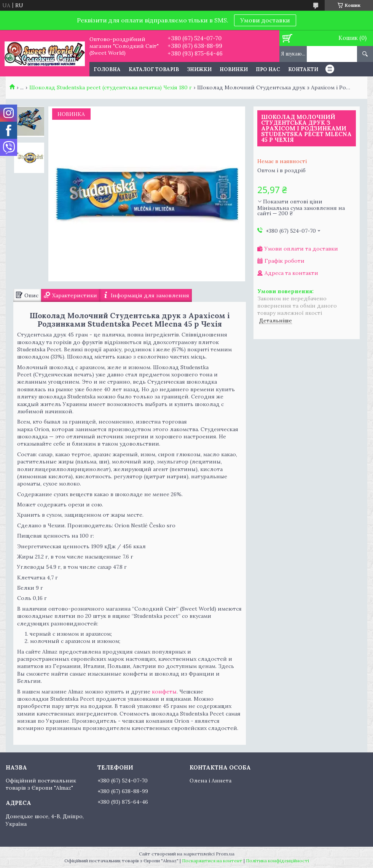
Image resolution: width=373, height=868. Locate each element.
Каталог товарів (154, 69)
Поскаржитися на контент (212, 861)
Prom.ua (225, 854)
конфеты (164, 692)
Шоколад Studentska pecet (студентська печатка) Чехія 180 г (111, 87)
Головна (107, 69)
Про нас (268, 69)
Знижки (199, 69)
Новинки (234, 69)
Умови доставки (265, 20)
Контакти (303, 69)
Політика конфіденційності (277, 861)
